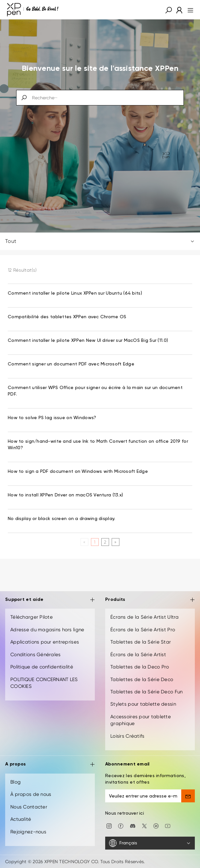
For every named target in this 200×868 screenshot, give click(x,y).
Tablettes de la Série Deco (142, 679)
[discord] (133, 826)
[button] (169, 10)
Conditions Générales (36, 655)
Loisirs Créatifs (127, 736)
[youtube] (168, 826)
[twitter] (144, 826)
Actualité (21, 819)
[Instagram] (109, 826)
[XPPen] (33, 10)
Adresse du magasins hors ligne (47, 630)
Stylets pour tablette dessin (143, 704)
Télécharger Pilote (32, 617)
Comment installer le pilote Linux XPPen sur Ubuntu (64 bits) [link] (75, 293)
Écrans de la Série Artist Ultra (145, 617)
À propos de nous (31, 794)
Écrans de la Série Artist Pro (143, 630)
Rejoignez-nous (28, 832)
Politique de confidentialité (42, 667)
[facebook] (121, 826)
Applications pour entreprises (45, 642)
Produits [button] (150, 600)
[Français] (150, 843)
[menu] (189, 10)
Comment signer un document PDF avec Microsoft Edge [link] (71, 364)
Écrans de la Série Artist (138, 655)
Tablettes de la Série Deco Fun (146, 692)
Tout (100, 241)
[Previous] (84, 542)
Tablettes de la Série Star (141, 642)
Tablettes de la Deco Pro (140, 667)
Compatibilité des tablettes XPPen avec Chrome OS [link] (67, 317)
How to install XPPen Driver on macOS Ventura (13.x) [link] (65, 495)
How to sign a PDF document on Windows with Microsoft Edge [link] (78, 472)
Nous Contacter (29, 807)
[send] (188, 796)
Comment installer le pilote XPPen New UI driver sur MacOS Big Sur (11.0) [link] (88, 341)
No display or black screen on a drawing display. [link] (61, 519)
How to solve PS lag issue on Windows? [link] (52, 418)
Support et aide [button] (50, 600)
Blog (16, 782)
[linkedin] (156, 826)
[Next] (115, 542)
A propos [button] (50, 765)
